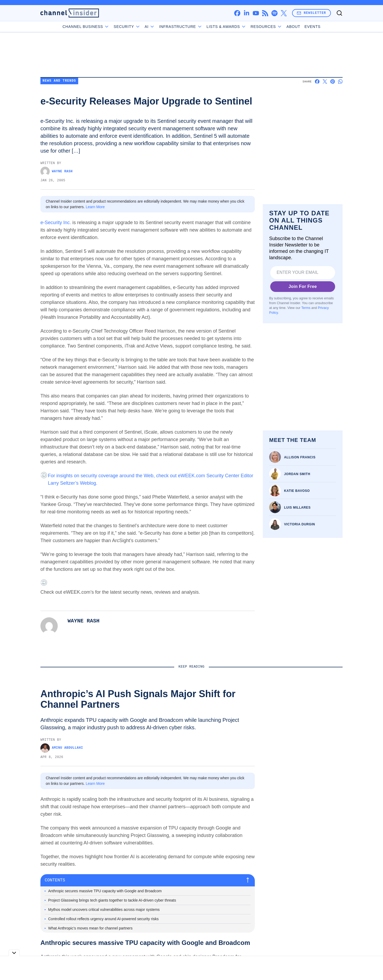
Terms (306, 308)
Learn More (95, 207)
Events (313, 27)
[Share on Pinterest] (333, 81)
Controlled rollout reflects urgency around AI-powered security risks (103, 919)
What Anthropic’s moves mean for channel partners (90, 928)
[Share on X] (325, 81)
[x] (284, 13)
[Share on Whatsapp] (340, 81)
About (293, 27)
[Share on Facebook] (317, 81)
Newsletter (311, 13)
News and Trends (59, 81)
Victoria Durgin (299, 524)
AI (150, 27)
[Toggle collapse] (14, 953)
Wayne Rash (57, 171)
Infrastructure (181, 27)
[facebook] (237, 13)
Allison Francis (300, 457)
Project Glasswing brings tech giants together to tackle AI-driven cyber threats (112, 900)
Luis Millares (297, 508)
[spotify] (274, 13)
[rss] (265, 13)
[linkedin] (246, 13)
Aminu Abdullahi (62, 748)
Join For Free (303, 286)
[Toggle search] (339, 13)
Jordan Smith (297, 474)
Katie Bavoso (297, 491)
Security (127, 27)
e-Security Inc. (56, 223)
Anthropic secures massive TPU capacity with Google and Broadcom (105, 891)
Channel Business (86, 27)
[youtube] (256, 13)
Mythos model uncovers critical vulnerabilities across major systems (104, 910)
